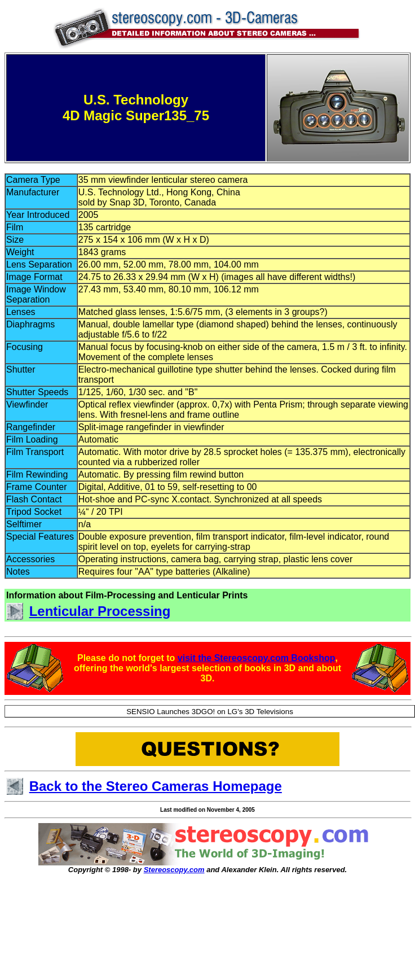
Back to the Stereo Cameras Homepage (156, 786)
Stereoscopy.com (174, 870)
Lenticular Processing (100, 611)
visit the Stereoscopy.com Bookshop (257, 658)
